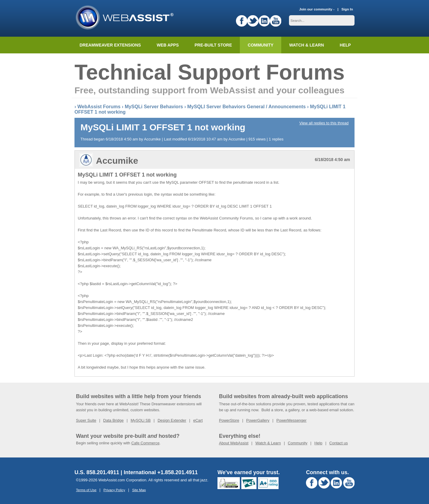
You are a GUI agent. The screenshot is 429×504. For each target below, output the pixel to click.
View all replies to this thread (324, 123)
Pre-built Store (213, 45)
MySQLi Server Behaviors (154, 107)
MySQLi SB (140, 420)
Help (318, 443)
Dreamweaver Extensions (110, 45)
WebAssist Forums (99, 107)
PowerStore (229, 420)
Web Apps (168, 45)
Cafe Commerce (146, 443)
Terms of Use (86, 490)
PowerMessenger (292, 420)
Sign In (347, 9)
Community (261, 45)
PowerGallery (258, 420)
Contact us (338, 443)
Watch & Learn (307, 45)
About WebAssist (234, 443)
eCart (198, 420)
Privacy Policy (114, 490)
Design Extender (172, 420)
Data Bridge (113, 420)
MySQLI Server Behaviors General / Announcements (246, 107)
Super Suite (86, 420)
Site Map (139, 490)
